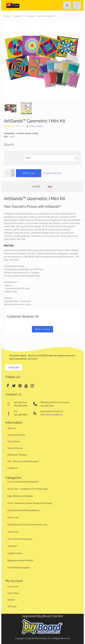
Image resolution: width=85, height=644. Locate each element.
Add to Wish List (54, 173)
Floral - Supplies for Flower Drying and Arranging (30, 503)
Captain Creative (15, 553)
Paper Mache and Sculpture (20, 496)
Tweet (46, 187)
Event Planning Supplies (19, 568)
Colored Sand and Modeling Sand (23, 482)
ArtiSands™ (18, 16)
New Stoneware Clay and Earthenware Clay (27, 525)
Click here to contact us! (51, 415)
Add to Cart (29, 173)
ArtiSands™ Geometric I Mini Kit (40, 16)
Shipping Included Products (20, 560)
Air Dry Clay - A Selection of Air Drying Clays (27, 489)
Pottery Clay (13, 518)
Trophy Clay (13, 532)
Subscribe (14, 367)
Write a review (35, 126)
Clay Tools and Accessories (20, 539)
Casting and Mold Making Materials (24, 510)
